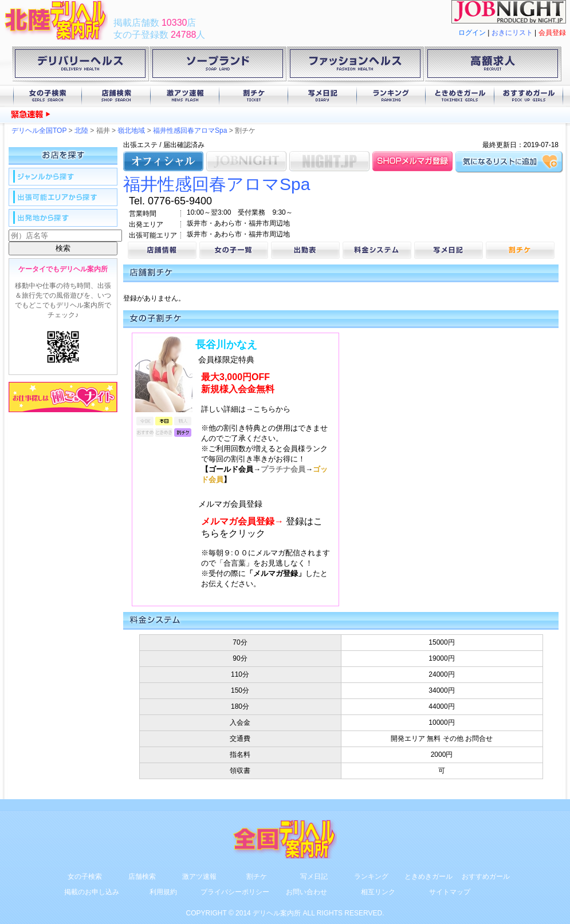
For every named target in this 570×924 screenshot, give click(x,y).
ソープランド (218, 66)
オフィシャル (163, 161)
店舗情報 (162, 250)
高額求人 (493, 66)
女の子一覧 (234, 250)
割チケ (254, 96)
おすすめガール (529, 96)
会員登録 (552, 33)
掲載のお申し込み (92, 892)
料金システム (377, 250)
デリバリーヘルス (80, 66)
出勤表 (305, 250)
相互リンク (378, 892)
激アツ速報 (185, 96)
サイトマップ (450, 892)
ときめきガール (460, 96)
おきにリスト (512, 33)
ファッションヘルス (355, 66)
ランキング (391, 96)
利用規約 (163, 892)
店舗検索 (116, 96)
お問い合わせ (306, 892)
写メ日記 (323, 96)
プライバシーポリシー (235, 892)
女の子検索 (48, 96)
